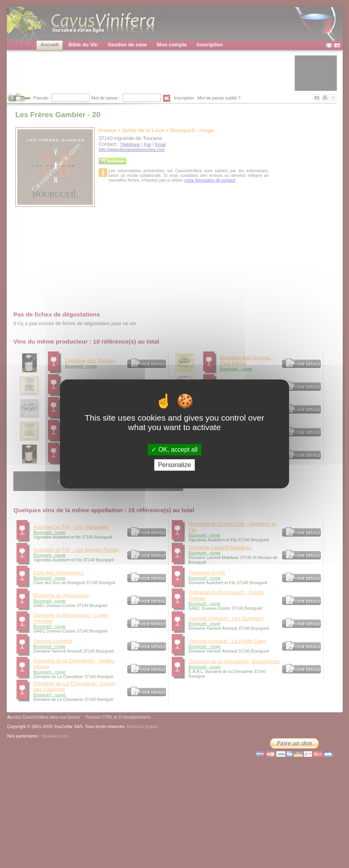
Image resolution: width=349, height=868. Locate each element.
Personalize (174, 465)
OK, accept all (174, 450)
